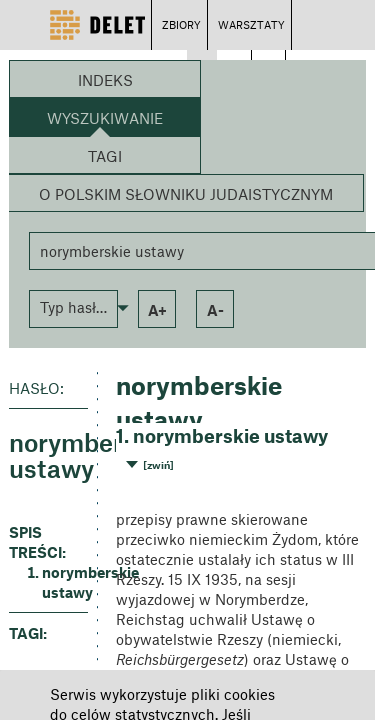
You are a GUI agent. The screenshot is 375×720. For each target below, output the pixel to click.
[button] (73, 307)
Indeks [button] (105, 80)
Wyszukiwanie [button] (105, 118)
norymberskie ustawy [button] (65, 582)
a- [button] (215, 310)
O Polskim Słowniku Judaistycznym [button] (186, 194)
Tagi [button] (105, 156)
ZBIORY (181, 24)
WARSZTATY (251, 24)
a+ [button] (157, 310)
